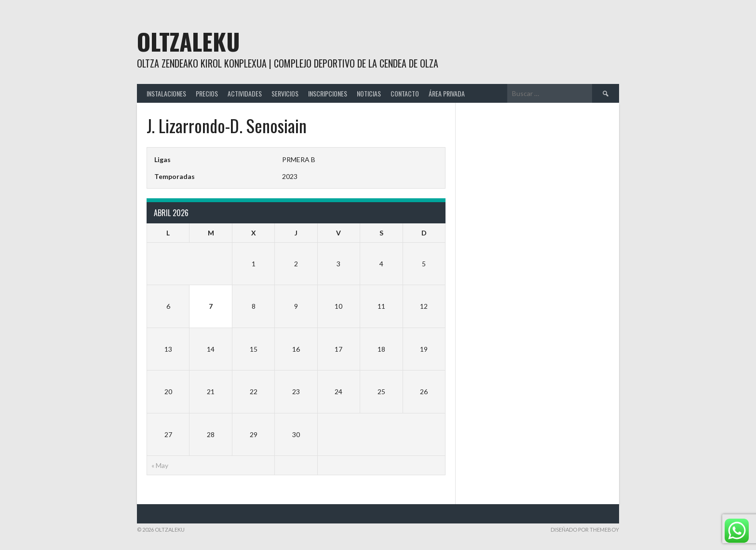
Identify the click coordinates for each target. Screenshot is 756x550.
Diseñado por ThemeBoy (585, 529)
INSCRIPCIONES (328, 93)
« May (160, 465)
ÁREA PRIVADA (447, 93)
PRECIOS (207, 93)
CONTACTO (405, 93)
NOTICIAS (369, 93)
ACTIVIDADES (245, 93)
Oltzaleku (189, 41)
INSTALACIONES (166, 93)
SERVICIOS (285, 93)
